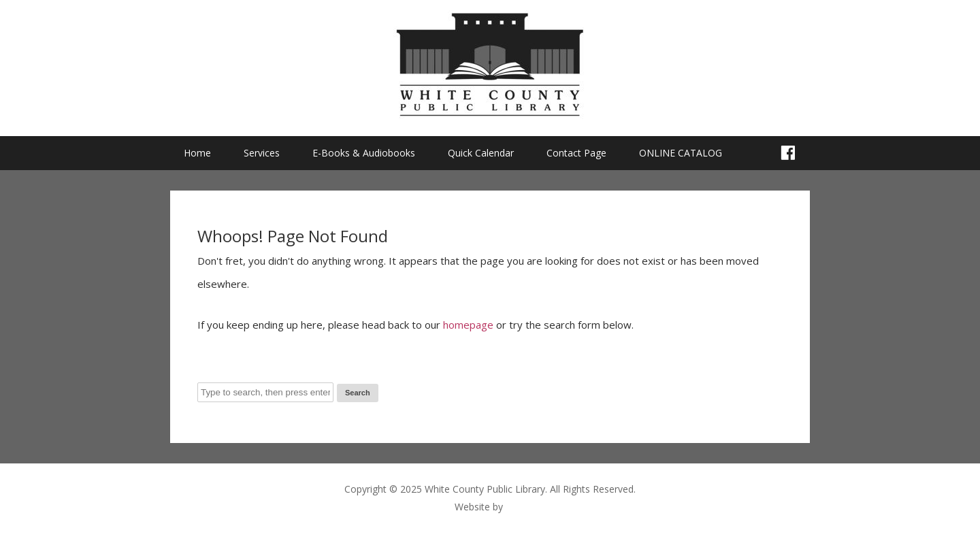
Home (197, 153)
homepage (468, 325)
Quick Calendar (481, 153)
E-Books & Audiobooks (364, 153)
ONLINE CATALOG (681, 153)
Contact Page (576, 153)
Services (262, 153)
